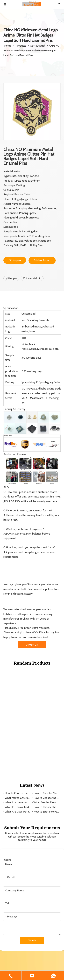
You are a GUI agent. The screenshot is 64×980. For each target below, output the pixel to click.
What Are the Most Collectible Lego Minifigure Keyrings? (18, 691)
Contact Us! (32, 645)
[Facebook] (6, 963)
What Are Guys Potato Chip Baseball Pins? (18, 700)
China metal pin (32, 278)
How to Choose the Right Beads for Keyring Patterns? (18, 681)
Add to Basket (42, 260)
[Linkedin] (12, 963)
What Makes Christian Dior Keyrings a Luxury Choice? (18, 686)
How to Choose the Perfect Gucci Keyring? (46, 686)
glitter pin (11, 278)
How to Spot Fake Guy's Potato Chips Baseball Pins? (46, 700)
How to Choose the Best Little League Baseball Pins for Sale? (46, 695)
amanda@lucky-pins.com (21, 947)
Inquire (15, 260)
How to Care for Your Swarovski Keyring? (46, 681)
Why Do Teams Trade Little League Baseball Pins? (18, 695)
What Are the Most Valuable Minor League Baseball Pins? (46, 691)
